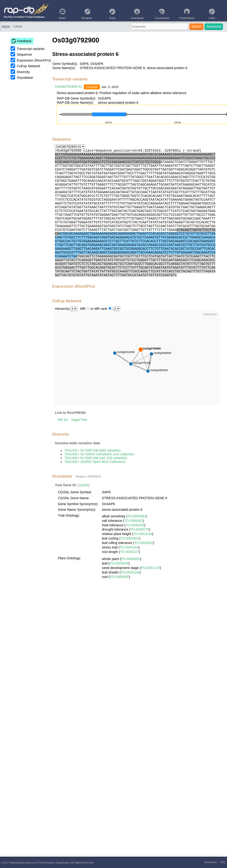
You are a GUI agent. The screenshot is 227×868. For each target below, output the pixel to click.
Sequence (24, 54)
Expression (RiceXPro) (34, 60)
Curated (92, 87)
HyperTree (79, 420)
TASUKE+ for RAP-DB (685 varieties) (92, 450)
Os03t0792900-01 (68, 87)
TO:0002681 (130, 538)
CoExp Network (28, 66)
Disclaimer (210, 862)
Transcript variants (31, 49)
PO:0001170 (150, 568)
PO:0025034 (119, 563)
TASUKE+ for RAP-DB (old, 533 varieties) (96, 458)
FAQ (223, 862)
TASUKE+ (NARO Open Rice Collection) (95, 462)
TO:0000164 (129, 547)
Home (6, 26)
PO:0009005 (119, 577)
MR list (63, 420)
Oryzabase (25, 78)
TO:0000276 (140, 529)
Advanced (214, 26)
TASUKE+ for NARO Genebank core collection (99, 454)
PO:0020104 (130, 572)
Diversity (23, 72)
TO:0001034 (143, 534)
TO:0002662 (144, 543)
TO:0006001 (134, 521)
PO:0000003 (131, 559)
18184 (84, 485)
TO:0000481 (137, 516)
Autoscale (210, 314)
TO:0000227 (129, 552)
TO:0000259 (135, 525)
